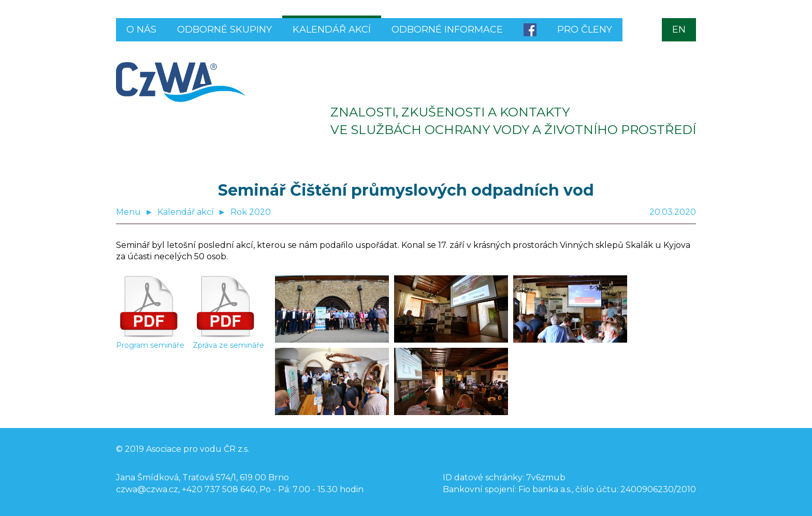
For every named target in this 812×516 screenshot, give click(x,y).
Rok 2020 (251, 212)
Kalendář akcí (332, 30)
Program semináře (150, 341)
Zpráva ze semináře (228, 341)
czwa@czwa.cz (147, 489)
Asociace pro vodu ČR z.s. (198, 449)
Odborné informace (447, 30)
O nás (141, 30)
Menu (128, 212)
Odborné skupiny (224, 30)
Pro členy (585, 30)
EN (679, 30)
